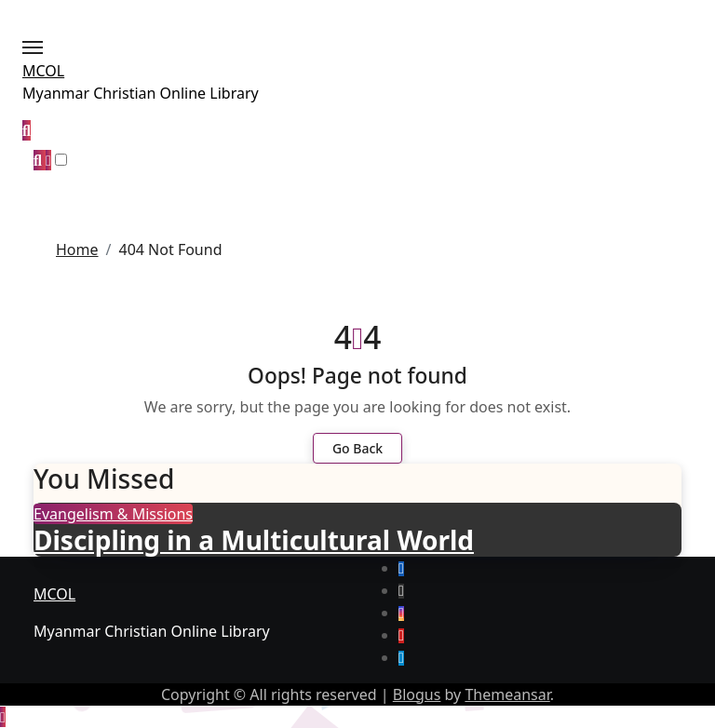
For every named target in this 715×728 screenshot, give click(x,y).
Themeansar (507, 694)
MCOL (43, 71)
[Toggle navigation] (33, 47)
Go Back (357, 448)
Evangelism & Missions (113, 514)
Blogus (417, 694)
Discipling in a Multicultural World (254, 540)
